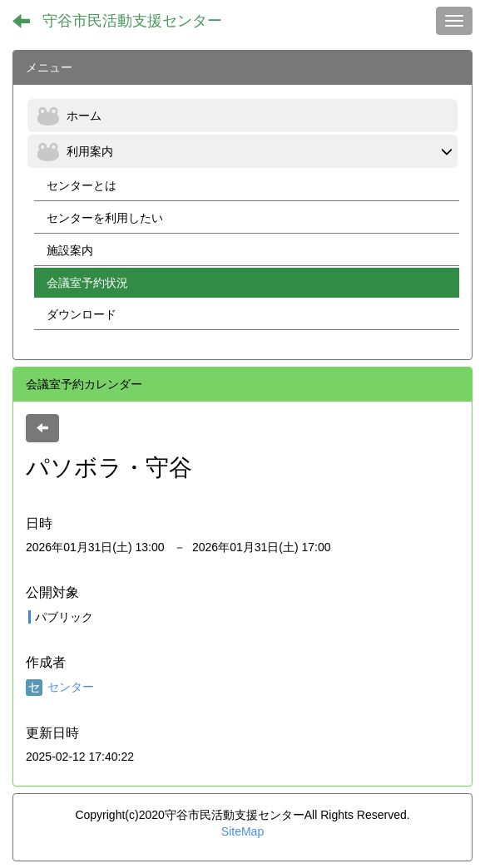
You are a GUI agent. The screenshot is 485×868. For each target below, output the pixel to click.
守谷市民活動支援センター (132, 21)
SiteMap (242, 831)
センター (60, 687)
